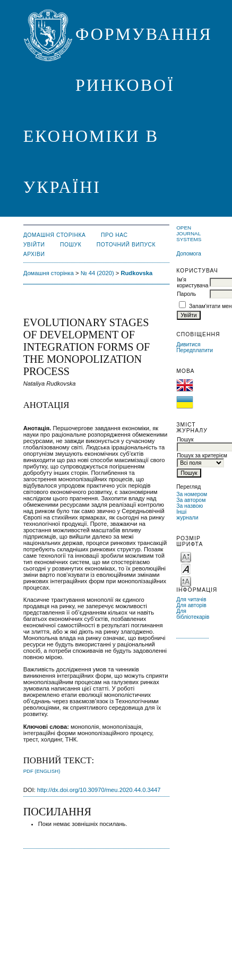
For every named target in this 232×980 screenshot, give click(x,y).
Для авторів (191, 605)
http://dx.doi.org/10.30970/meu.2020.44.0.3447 (99, 790)
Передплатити (195, 350)
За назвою (190, 506)
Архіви (34, 254)
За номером (192, 494)
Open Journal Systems (189, 233)
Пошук (71, 245)
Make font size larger (186, 581)
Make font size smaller (186, 556)
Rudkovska (136, 273)
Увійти (34, 245)
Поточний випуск (126, 245)
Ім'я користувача (192, 283)
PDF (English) (42, 771)
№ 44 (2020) (97, 273)
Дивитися (188, 344)
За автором (191, 500)
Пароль (186, 294)
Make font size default (186, 569)
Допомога (189, 254)
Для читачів (191, 599)
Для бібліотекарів (193, 614)
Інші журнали (187, 515)
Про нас (114, 235)
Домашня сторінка (55, 235)
